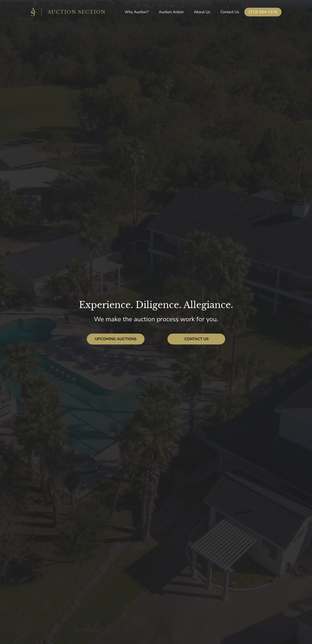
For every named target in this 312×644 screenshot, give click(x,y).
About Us (202, 12)
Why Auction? (137, 12)
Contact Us (230, 12)
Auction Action (171, 12)
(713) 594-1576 (263, 12)
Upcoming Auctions (116, 339)
